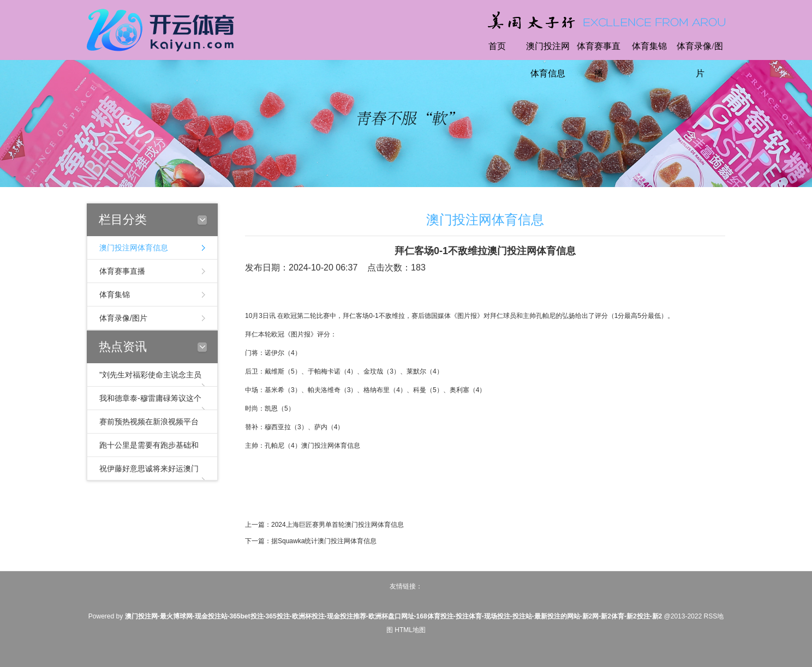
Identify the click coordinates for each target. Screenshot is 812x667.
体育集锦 (649, 46)
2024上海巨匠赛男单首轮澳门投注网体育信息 (338, 525)
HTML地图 (410, 630)
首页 (497, 46)
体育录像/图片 (700, 60)
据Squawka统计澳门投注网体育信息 (324, 541)
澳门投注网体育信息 (548, 60)
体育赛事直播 (599, 60)
